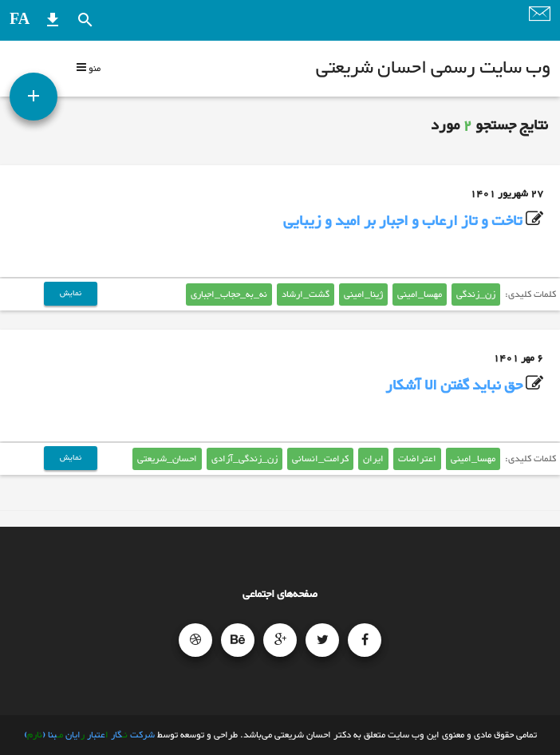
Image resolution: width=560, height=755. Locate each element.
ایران (373, 459)
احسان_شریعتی (167, 459)
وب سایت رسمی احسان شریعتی (433, 68)
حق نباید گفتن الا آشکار (454, 386)
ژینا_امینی (363, 294)
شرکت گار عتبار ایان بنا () (89, 735)
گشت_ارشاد (306, 294)
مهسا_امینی (420, 294)
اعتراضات (417, 459)
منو (89, 69)
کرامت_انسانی (320, 459)
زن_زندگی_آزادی (245, 459)
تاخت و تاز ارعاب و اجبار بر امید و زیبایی (403, 221)
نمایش (71, 293)
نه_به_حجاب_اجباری (229, 294)
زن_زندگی (476, 294)
